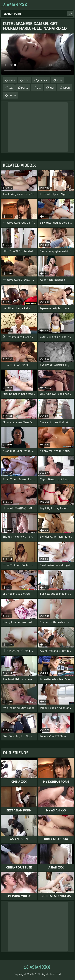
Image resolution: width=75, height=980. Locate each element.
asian (12, 80)
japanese (43, 80)
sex (11, 88)
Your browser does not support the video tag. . (37, 54)
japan (66, 88)
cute (26, 80)
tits (39, 88)
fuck (52, 88)
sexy (59, 80)
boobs (12, 95)
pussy (25, 88)
